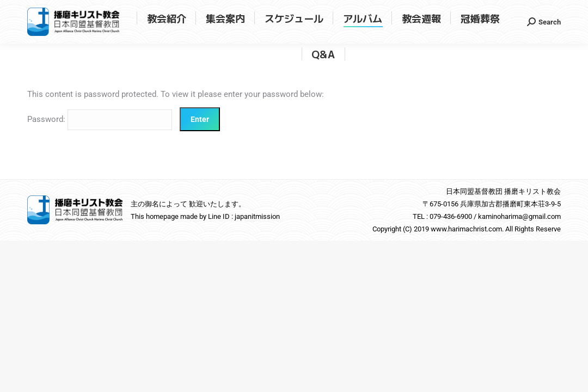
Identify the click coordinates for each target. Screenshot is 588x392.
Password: (100, 119)
